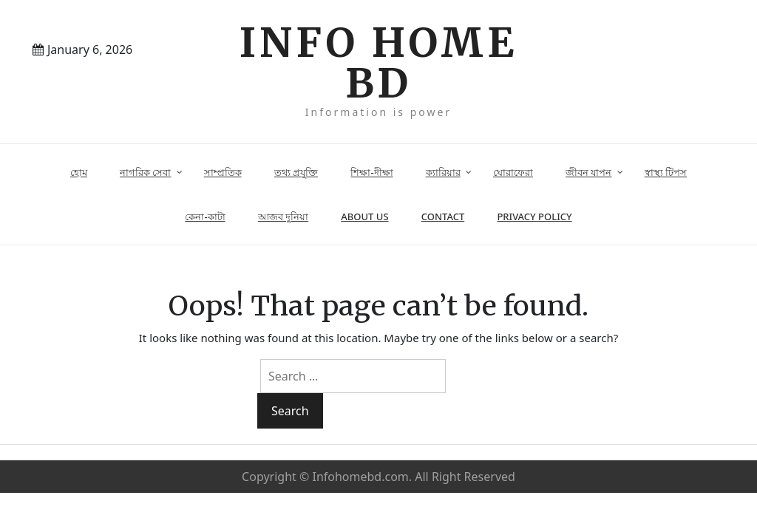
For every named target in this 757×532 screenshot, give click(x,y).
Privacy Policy (534, 216)
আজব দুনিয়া (283, 216)
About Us (364, 216)
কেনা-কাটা (205, 216)
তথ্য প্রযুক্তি (296, 172)
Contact (443, 216)
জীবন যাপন (588, 172)
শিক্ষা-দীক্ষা (371, 172)
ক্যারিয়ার (443, 172)
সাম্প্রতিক (223, 172)
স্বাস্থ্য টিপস (666, 172)
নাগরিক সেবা (145, 172)
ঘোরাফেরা (513, 172)
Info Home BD (378, 63)
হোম (79, 172)
